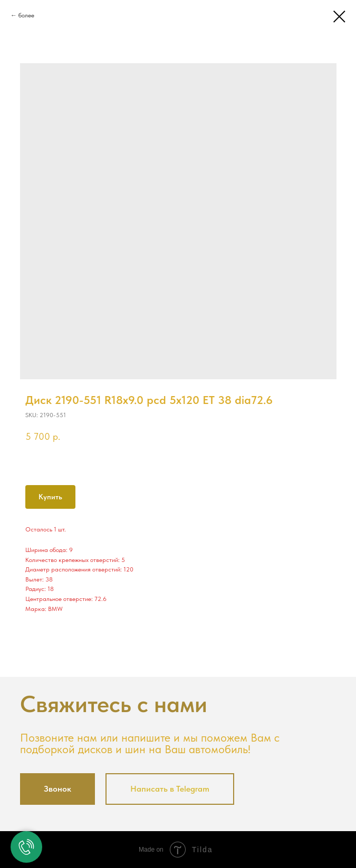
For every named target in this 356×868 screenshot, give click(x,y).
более (26, 15)
